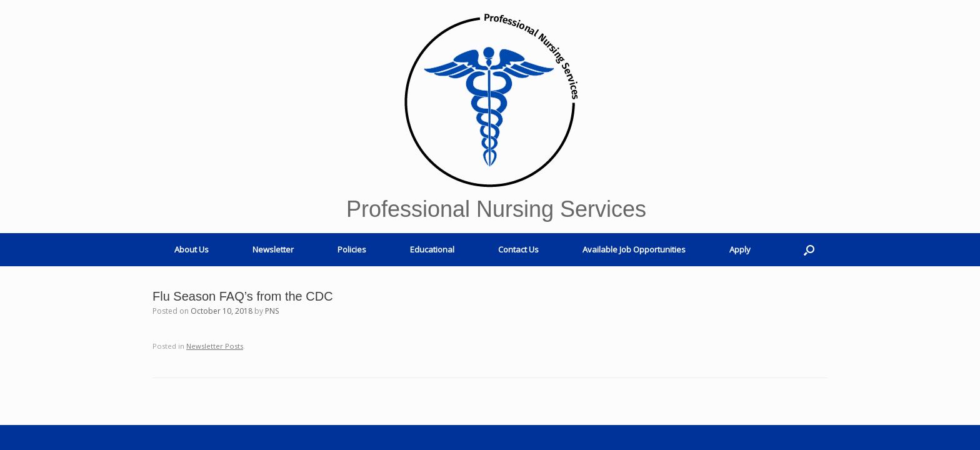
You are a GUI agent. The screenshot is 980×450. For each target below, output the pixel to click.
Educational (432, 249)
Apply (740, 249)
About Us (192, 249)
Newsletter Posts (215, 346)
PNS (272, 311)
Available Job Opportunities (634, 249)
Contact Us (518, 249)
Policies (352, 249)
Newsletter (273, 249)
